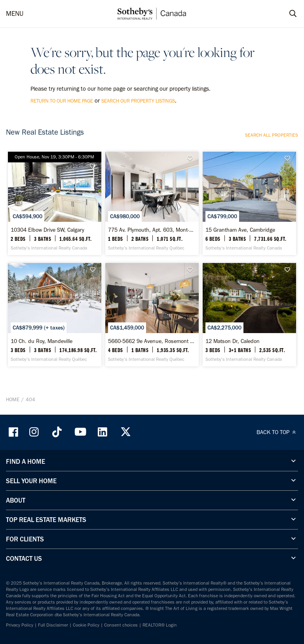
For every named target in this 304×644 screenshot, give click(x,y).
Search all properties (272, 135)
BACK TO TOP (277, 432)
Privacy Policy (20, 625)
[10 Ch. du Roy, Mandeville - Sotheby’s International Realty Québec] (55, 315)
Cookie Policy (86, 625)
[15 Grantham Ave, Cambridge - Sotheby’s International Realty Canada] (249, 203)
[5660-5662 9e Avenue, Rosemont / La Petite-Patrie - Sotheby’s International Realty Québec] (152, 315)
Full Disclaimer (53, 625)
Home (13, 399)
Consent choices (121, 625)
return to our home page (62, 101)
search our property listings (138, 101)
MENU (15, 13)
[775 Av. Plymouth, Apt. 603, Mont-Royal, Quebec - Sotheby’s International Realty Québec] (152, 203)
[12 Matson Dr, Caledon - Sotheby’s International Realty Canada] (249, 315)
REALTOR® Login (160, 625)
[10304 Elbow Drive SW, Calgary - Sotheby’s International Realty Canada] (55, 203)
